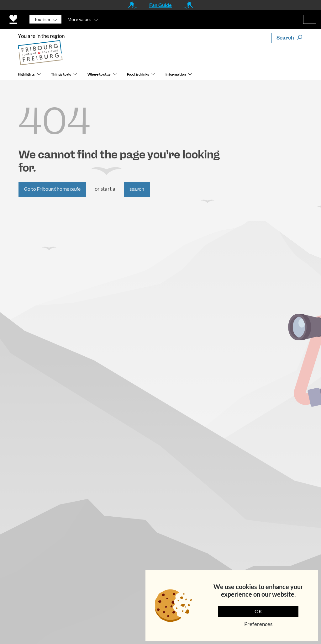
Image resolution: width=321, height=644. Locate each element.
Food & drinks (138, 75)
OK (258, 611)
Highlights (26, 75)
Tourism (42, 19)
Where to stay (99, 75)
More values (79, 19)
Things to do (61, 75)
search (137, 189)
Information (176, 75)
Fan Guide (160, 5)
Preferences (258, 624)
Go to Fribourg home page (52, 189)
